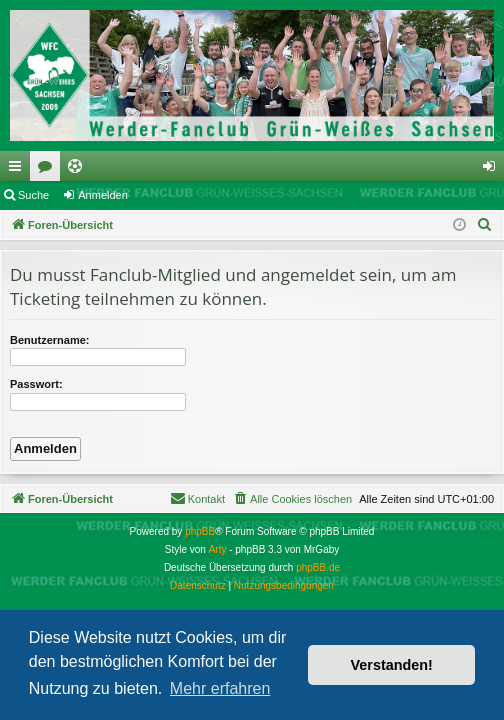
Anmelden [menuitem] (493, 170)
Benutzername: (49, 340)
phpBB (200, 531)
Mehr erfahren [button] (220, 688)
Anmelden (103, 195)
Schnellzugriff (19, 170)
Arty (218, 549)
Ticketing (79, 170)
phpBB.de (318, 567)
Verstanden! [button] (392, 665)
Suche (33, 195)
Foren (49, 170)
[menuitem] (485, 225)
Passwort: (36, 384)
